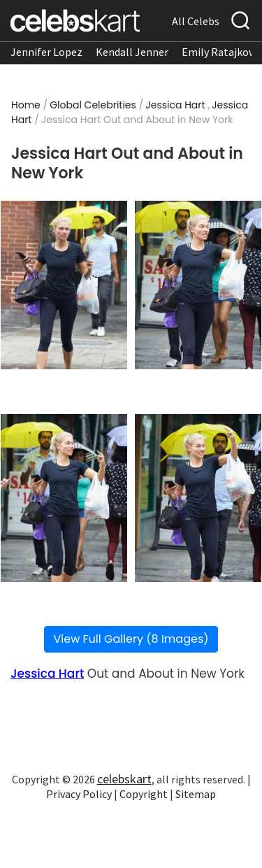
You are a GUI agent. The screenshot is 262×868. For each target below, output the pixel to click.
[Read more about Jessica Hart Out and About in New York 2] (198, 285)
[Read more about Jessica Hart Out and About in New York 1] (64, 285)
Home (26, 105)
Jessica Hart (175, 105)
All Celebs (196, 21)
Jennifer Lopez (46, 52)
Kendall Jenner (132, 52)
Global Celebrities (93, 105)
